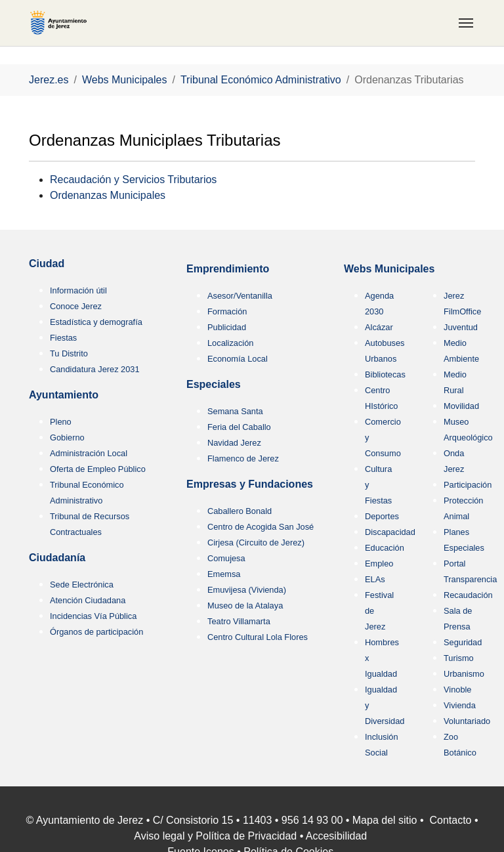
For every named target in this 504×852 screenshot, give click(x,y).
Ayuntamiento (64, 395)
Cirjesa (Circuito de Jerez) (256, 543)
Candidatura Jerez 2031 (95, 369)
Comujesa (226, 558)
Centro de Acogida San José (261, 527)
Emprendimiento (228, 269)
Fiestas (63, 338)
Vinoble (457, 690)
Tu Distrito (69, 353)
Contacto (450, 820)
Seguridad (463, 642)
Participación (468, 485)
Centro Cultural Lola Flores (258, 637)
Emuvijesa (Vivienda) (247, 590)
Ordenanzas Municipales (108, 195)
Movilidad (461, 406)
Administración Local (89, 453)
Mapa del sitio (385, 820)
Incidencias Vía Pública (93, 616)
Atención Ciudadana (88, 600)
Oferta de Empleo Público (98, 469)
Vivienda (460, 705)
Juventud (461, 327)
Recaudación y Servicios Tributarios (133, 180)
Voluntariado (467, 721)
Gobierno (67, 437)
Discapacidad (390, 532)
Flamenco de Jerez (243, 458)
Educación (385, 548)
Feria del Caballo (239, 427)
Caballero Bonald (240, 511)
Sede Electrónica (82, 585)
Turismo (459, 658)
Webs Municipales (389, 269)
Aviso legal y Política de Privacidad (215, 836)
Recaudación (468, 595)
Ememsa (224, 574)
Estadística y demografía (96, 322)
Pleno (61, 422)
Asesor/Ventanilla (240, 296)
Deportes (382, 516)
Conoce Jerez (76, 306)
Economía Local (238, 359)
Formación (227, 311)
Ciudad (47, 264)
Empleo (379, 564)
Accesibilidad (336, 836)
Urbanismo (464, 674)
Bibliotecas (385, 374)
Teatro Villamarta (239, 621)
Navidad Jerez (234, 443)
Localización (230, 343)
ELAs (375, 579)
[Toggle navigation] (466, 23)
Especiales (214, 384)
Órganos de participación (96, 632)
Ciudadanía (57, 558)
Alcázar (379, 327)
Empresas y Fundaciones (250, 484)
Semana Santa (235, 411)
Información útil (78, 290)
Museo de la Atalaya (245, 606)
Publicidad (227, 327)
